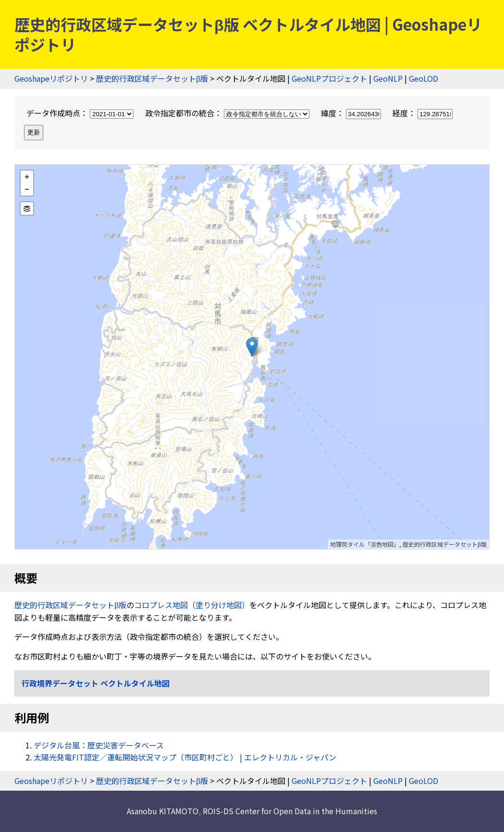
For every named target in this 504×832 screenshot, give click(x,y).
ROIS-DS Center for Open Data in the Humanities (290, 811)
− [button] (27, 189)
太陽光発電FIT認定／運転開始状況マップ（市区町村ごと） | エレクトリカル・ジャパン (185, 757)
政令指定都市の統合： (228, 113)
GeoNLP (388, 78)
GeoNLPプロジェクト (329, 78)
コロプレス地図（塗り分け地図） (192, 605)
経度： (423, 113)
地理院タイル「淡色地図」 (365, 544)
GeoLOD (424, 78)
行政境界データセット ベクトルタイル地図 (96, 683)
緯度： (352, 113)
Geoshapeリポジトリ (51, 78)
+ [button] (27, 177)
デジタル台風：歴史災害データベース (99, 745)
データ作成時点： (81, 113)
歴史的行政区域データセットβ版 (152, 78)
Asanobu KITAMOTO (163, 811)
